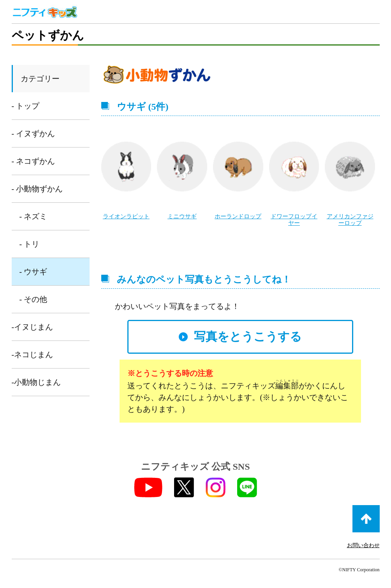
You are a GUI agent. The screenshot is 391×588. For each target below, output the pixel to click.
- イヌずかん (33, 133)
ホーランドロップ (238, 216)
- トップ (26, 106)
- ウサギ (33, 272)
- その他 (33, 299)
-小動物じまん (36, 382)
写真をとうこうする (248, 336)
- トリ (30, 244)
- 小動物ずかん (37, 189)
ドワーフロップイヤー (294, 219)
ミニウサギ (182, 216)
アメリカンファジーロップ (350, 219)
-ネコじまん (33, 355)
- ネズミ (33, 216)
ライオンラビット (126, 216)
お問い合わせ (363, 545)
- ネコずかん (33, 161)
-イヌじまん (33, 327)
